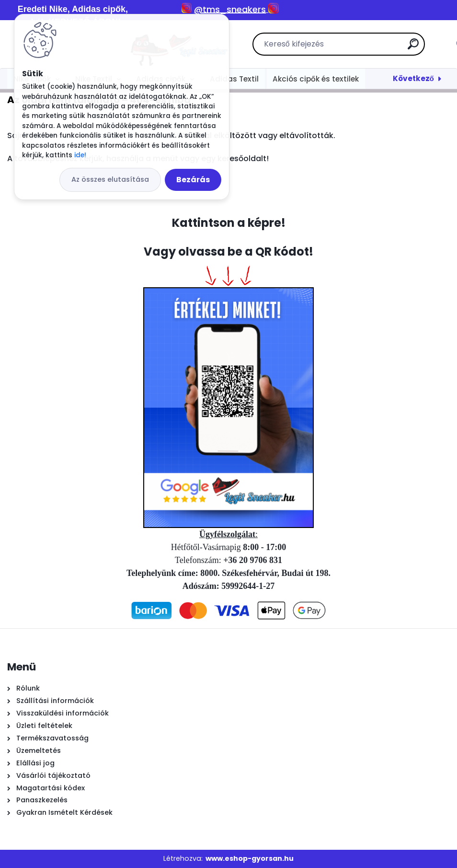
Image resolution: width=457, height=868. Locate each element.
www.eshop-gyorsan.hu (250, 858)
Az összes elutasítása (110, 179)
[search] (354, 48)
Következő (413, 78)
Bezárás (193, 180)
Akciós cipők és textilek (316, 79)
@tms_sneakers (230, 9)
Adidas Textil (234, 79)
